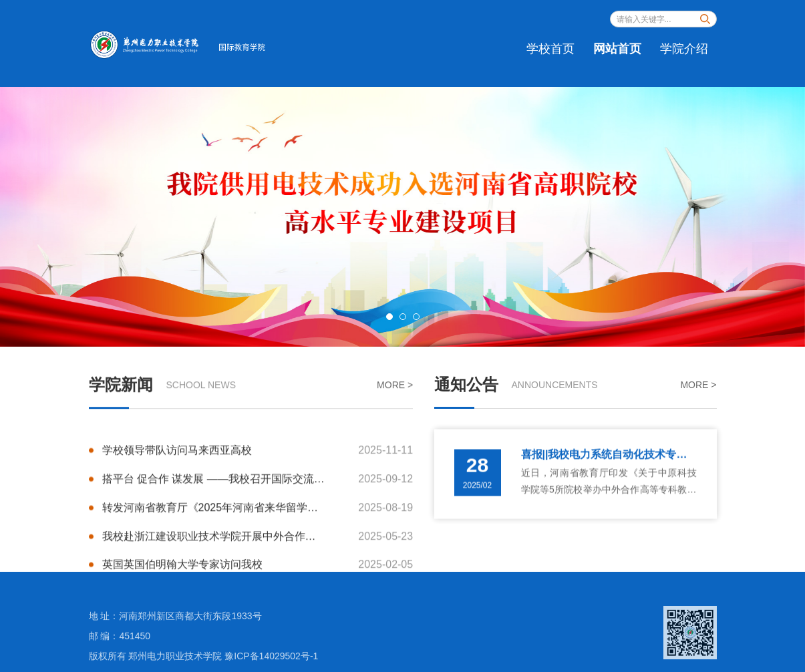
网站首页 (617, 49)
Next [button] (765, 217)
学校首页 (550, 49)
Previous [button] (40, 217)
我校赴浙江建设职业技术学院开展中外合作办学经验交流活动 (258, 541)
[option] (402, 217)
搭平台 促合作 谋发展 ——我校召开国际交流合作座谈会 (258, 484)
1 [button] (389, 317)
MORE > (395, 386)
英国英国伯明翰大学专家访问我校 (258, 569)
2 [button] (403, 317)
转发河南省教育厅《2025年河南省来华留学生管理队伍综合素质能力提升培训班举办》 (258, 512)
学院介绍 (684, 49)
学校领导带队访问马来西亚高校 (258, 455)
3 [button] (416, 317)
